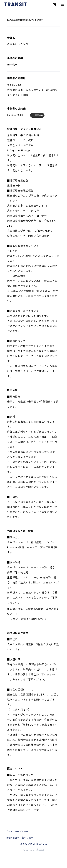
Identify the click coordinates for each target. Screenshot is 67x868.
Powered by (33, 850)
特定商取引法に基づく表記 (19, 838)
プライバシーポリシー (17, 832)
